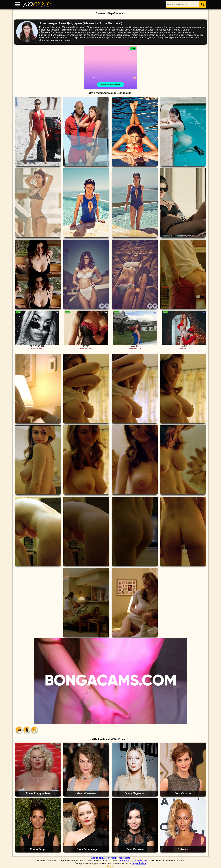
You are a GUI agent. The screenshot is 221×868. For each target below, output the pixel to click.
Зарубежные (116, 13)
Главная (100, 13)
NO (37, 5)
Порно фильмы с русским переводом (110, 858)
